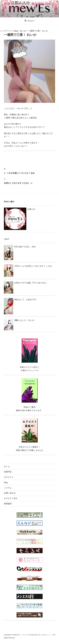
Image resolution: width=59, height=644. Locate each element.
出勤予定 (8, 472)
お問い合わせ (10, 493)
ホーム (7, 466)
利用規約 (8, 504)
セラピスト (9, 477)
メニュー (29, 21)
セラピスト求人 (11, 498)
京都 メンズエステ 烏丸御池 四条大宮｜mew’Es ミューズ (35, 635)
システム (8, 488)
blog (6, 482)
